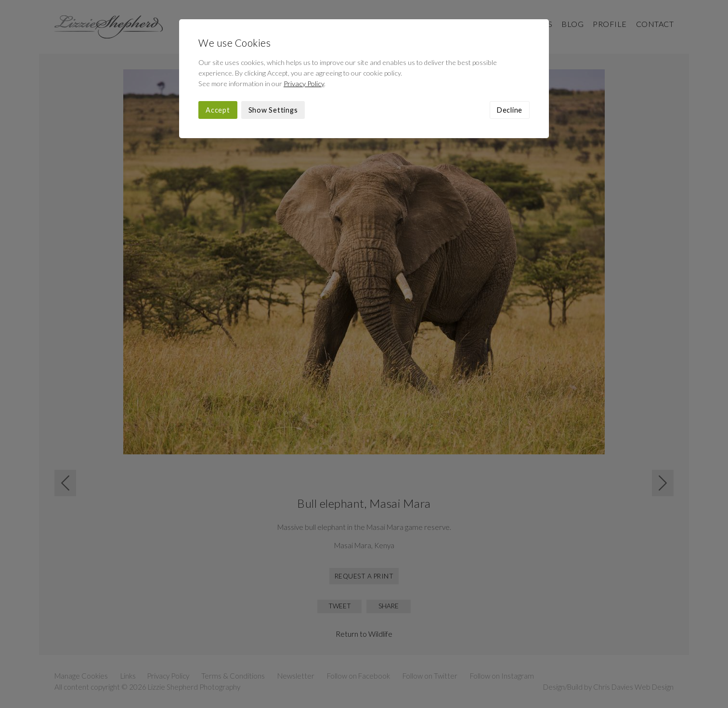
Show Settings (273, 110)
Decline (510, 110)
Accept (218, 110)
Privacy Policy (304, 84)
